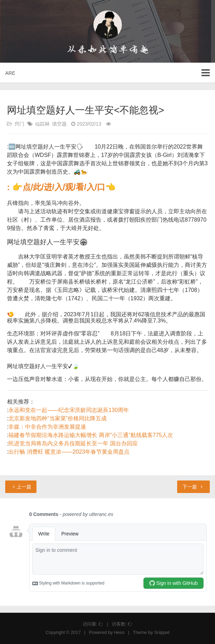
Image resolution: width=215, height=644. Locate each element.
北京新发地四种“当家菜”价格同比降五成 (57, 418)
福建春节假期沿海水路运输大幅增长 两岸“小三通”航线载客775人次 (91, 435)
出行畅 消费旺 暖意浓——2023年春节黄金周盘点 (69, 452)
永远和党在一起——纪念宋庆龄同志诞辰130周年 (69, 410)
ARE (10, 73)
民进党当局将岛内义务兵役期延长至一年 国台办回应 (73, 443)
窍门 (19, 124)
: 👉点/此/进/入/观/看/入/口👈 (61, 187)
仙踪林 (42, 124)
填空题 (59, 124)
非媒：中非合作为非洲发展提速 (47, 427)
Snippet (162, 632)
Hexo (119, 632)
